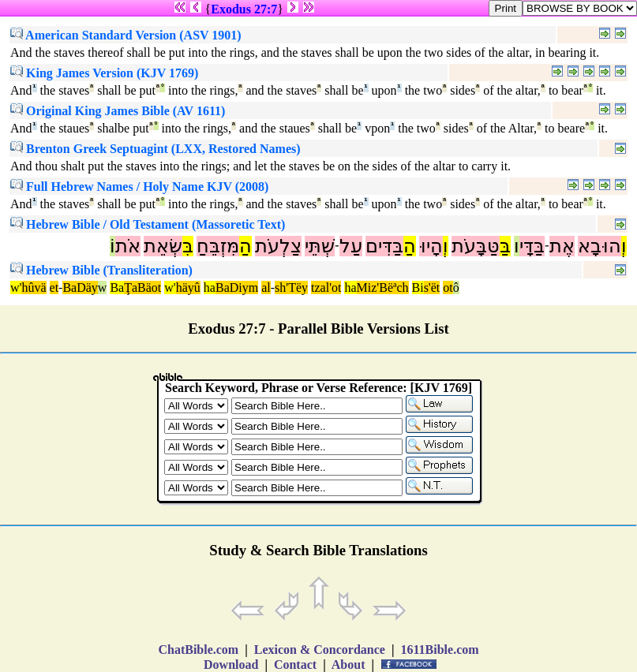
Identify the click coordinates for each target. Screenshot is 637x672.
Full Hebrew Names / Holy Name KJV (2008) (139, 187)
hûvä (34, 287)
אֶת (562, 246)
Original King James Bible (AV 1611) (118, 111)
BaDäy (80, 287)
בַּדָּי (532, 246)
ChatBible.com (198, 650)
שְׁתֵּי (320, 246)
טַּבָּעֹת (476, 246)
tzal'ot (326, 287)
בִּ (188, 246)
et (54, 287)
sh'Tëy (291, 287)
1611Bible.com (439, 650)
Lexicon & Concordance (320, 650)
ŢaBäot (142, 287)
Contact (295, 665)
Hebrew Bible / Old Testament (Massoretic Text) (148, 224)
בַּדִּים (384, 246)
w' (16, 287)
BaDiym (237, 287)
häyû (188, 287)
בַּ (505, 246)
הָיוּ (431, 246)
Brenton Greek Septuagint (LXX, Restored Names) (156, 149)
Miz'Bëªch (383, 287)
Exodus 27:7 (244, 9)
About (349, 665)
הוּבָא (600, 246)
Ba (117, 287)
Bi (418, 287)
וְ (624, 246)
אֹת (128, 246)
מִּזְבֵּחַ (218, 246)
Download (231, 665)
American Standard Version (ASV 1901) (126, 35)
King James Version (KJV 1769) (104, 73)
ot (448, 287)
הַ (410, 246)
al (266, 287)
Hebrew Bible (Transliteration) (101, 270)
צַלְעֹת (278, 246)
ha (210, 287)
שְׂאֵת (163, 246)
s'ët (432, 287)
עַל (351, 246)
